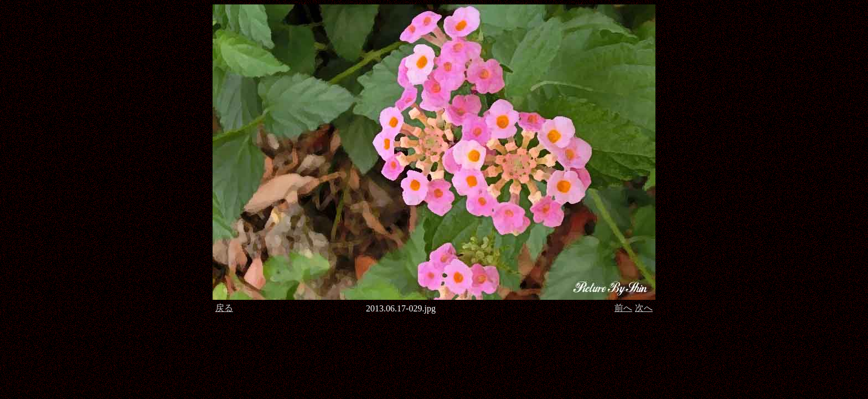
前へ (623, 308)
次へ (644, 308)
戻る (224, 308)
